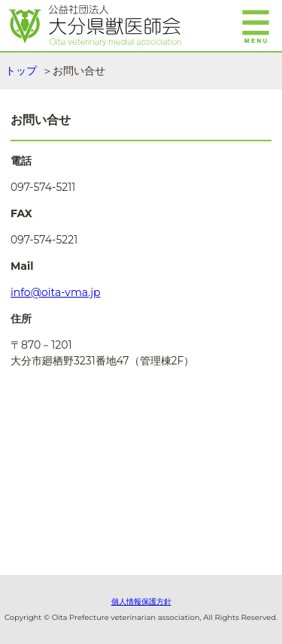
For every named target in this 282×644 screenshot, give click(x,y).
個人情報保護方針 (141, 602)
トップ (21, 71)
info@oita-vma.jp (56, 292)
